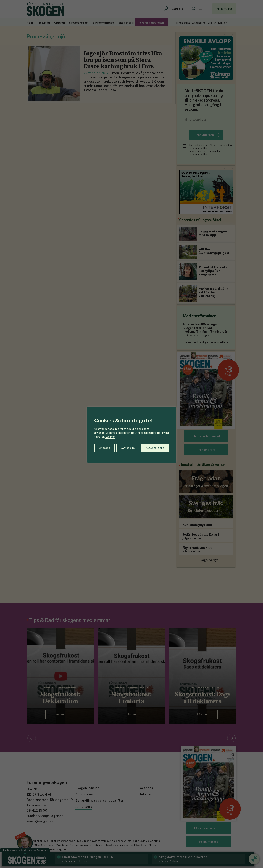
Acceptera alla (155, 448)
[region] (131, 434)
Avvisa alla (128, 448)
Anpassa (105, 448)
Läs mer (110, 437)
